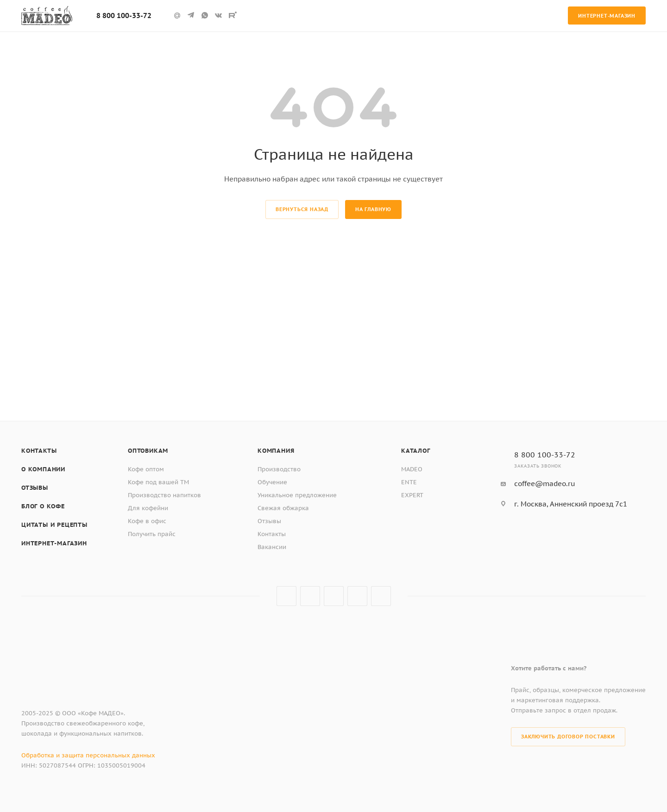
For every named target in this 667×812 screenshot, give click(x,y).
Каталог (416, 451)
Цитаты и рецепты (54, 525)
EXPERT (412, 495)
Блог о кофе (43, 506)
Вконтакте (286, 596)
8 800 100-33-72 (124, 16)
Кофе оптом (146, 469)
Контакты (39, 451)
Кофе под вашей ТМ (158, 482)
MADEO (412, 469)
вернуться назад (302, 209)
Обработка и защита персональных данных (88, 755)
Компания (276, 451)
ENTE (409, 482)
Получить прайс (152, 534)
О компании (43, 469)
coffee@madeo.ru (545, 484)
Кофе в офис (147, 521)
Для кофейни (148, 508)
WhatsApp (205, 15)
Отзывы (35, 488)
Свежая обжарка (283, 508)
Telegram (310, 596)
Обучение (272, 482)
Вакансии (272, 547)
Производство (279, 469)
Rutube (233, 15)
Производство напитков (164, 495)
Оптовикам (148, 451)
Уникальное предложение (297, 495)
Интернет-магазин (54, 543)
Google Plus (357, 596)
